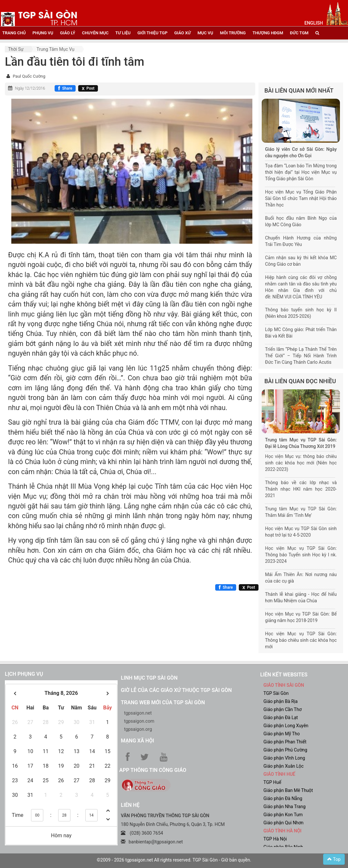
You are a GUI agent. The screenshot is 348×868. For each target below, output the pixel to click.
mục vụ (205, 33)
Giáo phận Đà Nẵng (283, 798)
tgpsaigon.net (138, 713)
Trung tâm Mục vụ (55, 49)
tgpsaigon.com (139, 721)
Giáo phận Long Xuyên (286, 726)
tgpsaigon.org (138, 729)
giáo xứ (182, 33)
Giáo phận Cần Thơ (282, 709)
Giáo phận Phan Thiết (285, 742)
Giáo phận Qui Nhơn (283, 823)
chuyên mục (95, 33)
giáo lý (68, 33)
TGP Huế (272, 782)
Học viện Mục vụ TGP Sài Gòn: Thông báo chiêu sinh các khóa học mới (301, 640)
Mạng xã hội (137, 741)
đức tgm (299, 33)
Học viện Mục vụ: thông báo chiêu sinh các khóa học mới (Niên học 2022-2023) (301, 463)
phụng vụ (43, 33)
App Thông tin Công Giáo (153, 770)
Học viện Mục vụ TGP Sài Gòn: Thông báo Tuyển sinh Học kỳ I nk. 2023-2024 (301, 555)
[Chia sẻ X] (88, 88)
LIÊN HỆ (130, 805)
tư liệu (123, 33)
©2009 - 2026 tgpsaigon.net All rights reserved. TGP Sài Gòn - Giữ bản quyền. (174, 860)
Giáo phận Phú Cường (285, 750)
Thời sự (16, 49)
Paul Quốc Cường (29, 76)
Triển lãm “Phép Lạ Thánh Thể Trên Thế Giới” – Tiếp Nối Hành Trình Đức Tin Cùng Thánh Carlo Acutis (301, 356)
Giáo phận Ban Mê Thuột (288, 790)
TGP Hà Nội (275, 839)
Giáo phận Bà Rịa (280, 701)
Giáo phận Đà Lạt (281, 718)
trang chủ (14, 33)
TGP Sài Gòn (276, 693)
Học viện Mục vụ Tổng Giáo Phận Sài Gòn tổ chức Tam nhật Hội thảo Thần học (301, 198)
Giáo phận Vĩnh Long (284, 758)
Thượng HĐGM (268, 33)
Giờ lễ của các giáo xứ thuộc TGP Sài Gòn (176, 690)
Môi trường (233, 33)
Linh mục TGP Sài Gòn (149, 678)
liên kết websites (284, 675)
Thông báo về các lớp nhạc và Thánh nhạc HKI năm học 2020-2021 (301, 489)
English (314, 23)
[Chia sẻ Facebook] (65, 88)
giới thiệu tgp (152, 33)
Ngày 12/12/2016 (30, 88)
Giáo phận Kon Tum (283, 815)
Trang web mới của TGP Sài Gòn (163, 702)
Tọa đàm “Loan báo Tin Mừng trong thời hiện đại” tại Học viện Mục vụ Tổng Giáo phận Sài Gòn (301, 172)
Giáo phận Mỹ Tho (282, 734)
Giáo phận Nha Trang (284, 807)
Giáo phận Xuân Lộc (283, 766)
